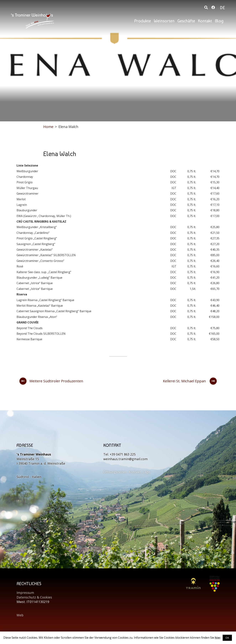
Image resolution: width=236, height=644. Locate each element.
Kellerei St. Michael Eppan (190, 381)
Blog (219, 21)
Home (48, 127)
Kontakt (205, 21)
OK (227, 638)
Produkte (142, 21)
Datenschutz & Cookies (34, 597)
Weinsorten (164, 21)
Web (20, 615)
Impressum (25, 593)
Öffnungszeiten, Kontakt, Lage (127, 472)
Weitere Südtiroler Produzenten (51, 381)
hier (218, 638)
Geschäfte (186, 21)
